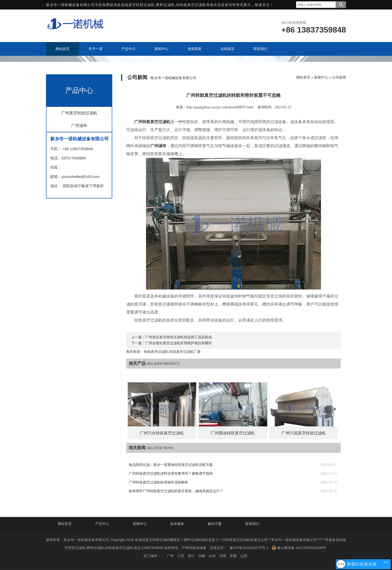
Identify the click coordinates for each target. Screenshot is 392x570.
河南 (223, 556)
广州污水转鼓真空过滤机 (162, 433)
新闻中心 (321, 77)
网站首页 (303, 77)
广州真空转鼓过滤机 (79, 113)
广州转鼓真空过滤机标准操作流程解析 (158, 482)
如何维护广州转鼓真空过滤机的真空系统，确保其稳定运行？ (176, 491)
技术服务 (177, 524)
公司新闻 (339, 77)
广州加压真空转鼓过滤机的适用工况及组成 (178, 337)
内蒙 (202, 556)
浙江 (191, 556)
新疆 (233, 556)
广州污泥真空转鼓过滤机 (304, 433)
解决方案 (215, 524)
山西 (244, 556)
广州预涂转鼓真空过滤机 (233, 433)
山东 (212, 556)
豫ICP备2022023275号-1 (249, 548)
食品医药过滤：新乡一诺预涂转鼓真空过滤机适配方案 (171, 465)
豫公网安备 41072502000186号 (299, 547)
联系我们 (252, 524)
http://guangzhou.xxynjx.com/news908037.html (220, 107)
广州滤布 (79, 125)
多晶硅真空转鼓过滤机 (136, 5)
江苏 (181, 556)
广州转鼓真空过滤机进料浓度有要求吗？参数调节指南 (171, 474)
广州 (170, 556)
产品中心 (102, 524)
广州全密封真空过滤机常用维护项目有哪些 (178, 343)
